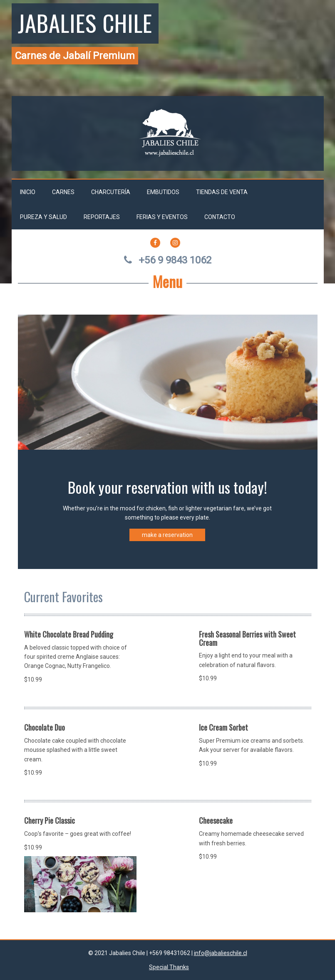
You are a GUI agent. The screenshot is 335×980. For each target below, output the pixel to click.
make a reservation (167, 535)
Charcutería (111, 192)
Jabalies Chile (85, 22)
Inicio (28, 192)
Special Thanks (169, 967)
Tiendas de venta (222, 192)
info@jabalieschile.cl (221, 953)
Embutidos (163, 192)
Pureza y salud (43, 217)
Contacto (220, 217)
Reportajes (102, 217)
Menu (167, 281)
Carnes (63, 192)
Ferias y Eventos (162, 217)
